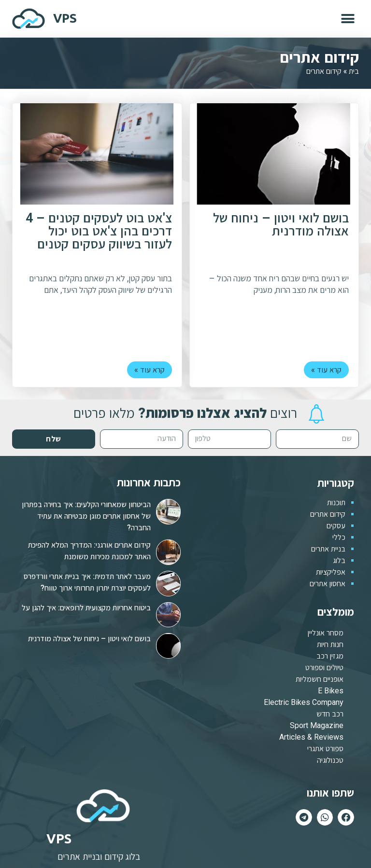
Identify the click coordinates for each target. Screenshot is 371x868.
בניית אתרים (328, 549)
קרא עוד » (326, 370)
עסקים (336, 526)
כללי (339, 537)
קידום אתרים (328, 514)
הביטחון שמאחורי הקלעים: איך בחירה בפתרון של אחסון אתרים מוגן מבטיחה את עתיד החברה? (86, 516)
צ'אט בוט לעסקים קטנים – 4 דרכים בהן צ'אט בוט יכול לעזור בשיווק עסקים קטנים (99, 232)
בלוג (339, 560)
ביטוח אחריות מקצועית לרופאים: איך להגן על (86, 608)
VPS (65, 18)
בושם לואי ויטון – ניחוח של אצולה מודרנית (281, 225)
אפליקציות (331, 572)
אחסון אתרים (328, 584)
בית (354, 71)
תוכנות (336, 503)
